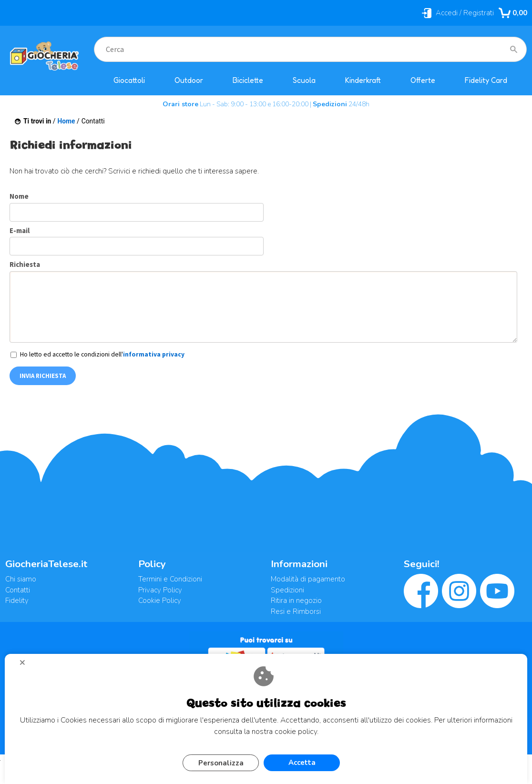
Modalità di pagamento (308, 579)
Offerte (423, 80)
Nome (19, 196)
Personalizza (221, 763)
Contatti (18, 590)
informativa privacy (154, 354)
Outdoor (189, 80)
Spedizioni (287, 590)
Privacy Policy (160, 590)
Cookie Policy (160, 601)
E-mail (20, 230)
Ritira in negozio (296, 601)
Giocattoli (129, 80)
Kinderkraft (363, 80)
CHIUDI (26, 666)
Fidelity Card (486, 80)
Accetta (302, 763)
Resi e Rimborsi (296, 611)
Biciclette (248, 80)
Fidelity (17, 601)
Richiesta (25, 264)
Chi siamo (21, 579)
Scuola (304, 80)
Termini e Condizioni (170, 579)
